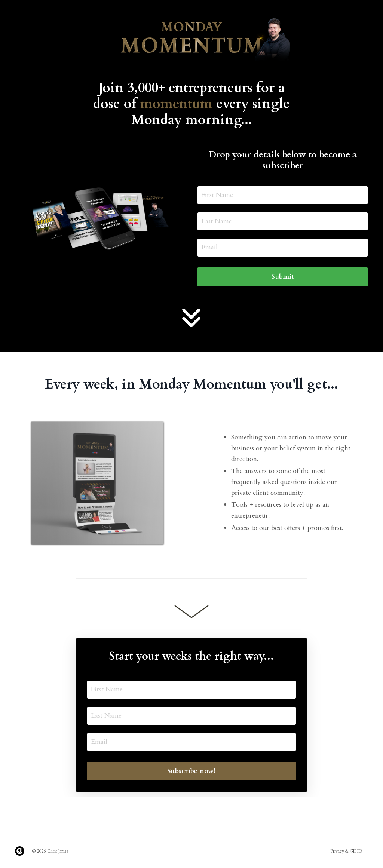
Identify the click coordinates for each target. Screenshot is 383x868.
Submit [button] (283, 277)
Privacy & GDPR (346, 851)
